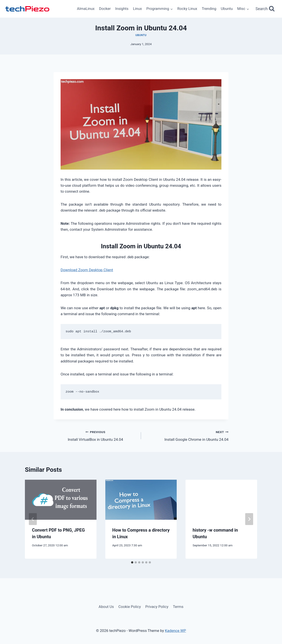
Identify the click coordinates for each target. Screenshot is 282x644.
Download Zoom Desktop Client (87, 270)
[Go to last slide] (33, 519)
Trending (209, 9)
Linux (137, 9)
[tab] (132, 562)
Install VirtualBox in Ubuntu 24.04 (95, 435)
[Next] (249, 519)
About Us (106, 607)
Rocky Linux (187, 9)
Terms (178, 607)
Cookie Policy (130, 607)
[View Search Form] (265, 9)
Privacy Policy (157, 607)
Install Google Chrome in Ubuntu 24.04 (187, 435)
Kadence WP (175, 631)
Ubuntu (227, 9)
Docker (105, 9)
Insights (122, 9)
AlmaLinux (86, 9)
